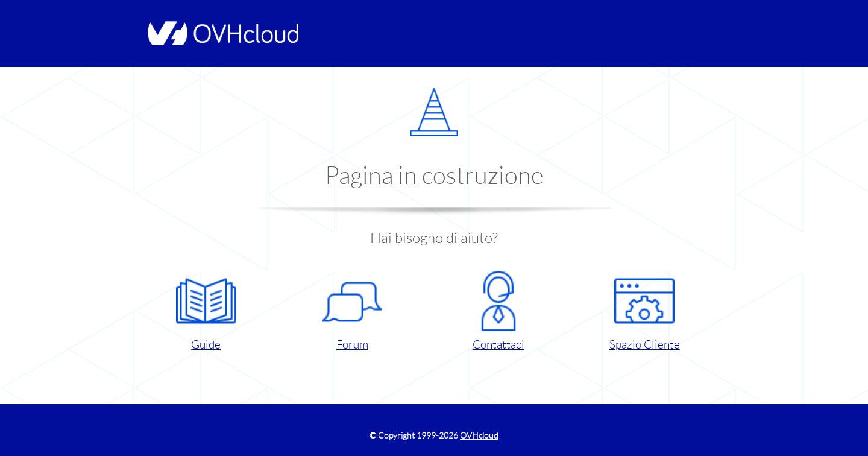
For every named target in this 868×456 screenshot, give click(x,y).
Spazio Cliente (645, 311)
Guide (206, 311)
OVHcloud (479, 435)
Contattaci (498, 311)
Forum (352, 311)
